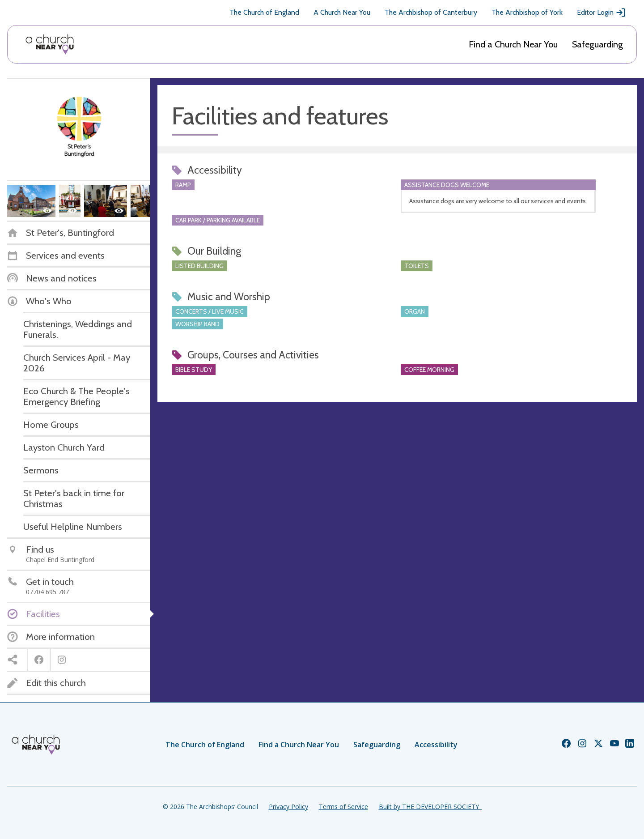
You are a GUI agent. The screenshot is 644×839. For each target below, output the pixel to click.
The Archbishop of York (527, 12)
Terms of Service (343, 807)
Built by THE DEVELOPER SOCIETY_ (430, 807)
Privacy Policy (288, 807)
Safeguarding (597, 44)
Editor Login (602, 13)
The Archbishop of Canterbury (431, 12)
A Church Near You (342, 12)
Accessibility (436, 745)
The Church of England (264, 12)
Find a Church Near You (513, 44)
